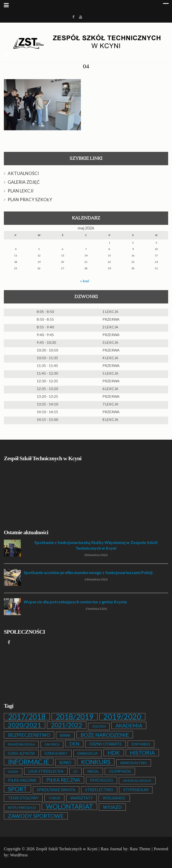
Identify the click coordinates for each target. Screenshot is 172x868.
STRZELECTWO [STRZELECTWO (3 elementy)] (99, 790)
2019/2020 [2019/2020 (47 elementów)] (122, 717)
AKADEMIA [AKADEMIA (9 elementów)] (129, 725)
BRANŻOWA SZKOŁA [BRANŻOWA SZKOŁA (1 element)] (21, 744)
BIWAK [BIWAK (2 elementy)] (65, 735)
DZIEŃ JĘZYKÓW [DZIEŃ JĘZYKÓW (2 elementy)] (21, 753)
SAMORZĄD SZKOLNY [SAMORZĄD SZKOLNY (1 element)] (137, 781)
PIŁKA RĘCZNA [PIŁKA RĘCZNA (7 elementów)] (63, 780)
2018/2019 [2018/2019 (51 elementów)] (75, 717)
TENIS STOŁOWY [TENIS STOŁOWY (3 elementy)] (23, 798)
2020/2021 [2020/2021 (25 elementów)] (25, 725)
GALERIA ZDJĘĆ (24, 182)
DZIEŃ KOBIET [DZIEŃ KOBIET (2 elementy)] (56, 753)
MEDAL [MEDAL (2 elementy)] (93, 771)
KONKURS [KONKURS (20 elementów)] (96, 762)
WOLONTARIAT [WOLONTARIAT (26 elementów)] (69, 806)
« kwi (85, 281)
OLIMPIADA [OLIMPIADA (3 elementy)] (120, 771)
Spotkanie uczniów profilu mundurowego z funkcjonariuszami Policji (88, 572)
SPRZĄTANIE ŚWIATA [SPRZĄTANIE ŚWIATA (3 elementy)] (56, 790)
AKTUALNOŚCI (23, 173)
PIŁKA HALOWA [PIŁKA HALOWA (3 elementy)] (22, 780)
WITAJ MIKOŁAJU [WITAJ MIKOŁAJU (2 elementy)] (22, 808)
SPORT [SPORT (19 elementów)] (17, 789)
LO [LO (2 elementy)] (75, 771)
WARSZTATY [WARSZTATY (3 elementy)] (82, 798)
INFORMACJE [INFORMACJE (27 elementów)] (29, 762)
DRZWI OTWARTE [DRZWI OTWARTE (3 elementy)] (106, 744)
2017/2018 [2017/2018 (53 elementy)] (27, 717)
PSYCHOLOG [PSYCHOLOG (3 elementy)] (102, 780)
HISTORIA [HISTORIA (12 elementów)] (142, 753)
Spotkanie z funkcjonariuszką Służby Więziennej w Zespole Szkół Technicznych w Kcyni (96, 545)
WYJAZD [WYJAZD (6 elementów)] (112, 807)
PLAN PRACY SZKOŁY (30, 200)
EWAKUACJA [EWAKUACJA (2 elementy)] (88, 753)
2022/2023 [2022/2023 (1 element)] (99, 726)
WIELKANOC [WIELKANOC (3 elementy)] (114, 798)
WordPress (19, 855)
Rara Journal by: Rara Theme (126, 849)
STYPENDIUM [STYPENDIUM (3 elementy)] (136, 790)
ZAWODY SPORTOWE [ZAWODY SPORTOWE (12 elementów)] (36, 816)
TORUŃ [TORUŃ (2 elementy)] (54, 798)
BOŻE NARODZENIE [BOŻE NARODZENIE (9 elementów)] (105, 735)
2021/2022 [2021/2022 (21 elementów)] (67, 725)
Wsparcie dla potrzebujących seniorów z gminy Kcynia (75, 602)
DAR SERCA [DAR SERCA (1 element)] (52, 744)
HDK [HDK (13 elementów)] (114, 753)
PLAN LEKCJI (21, 191)
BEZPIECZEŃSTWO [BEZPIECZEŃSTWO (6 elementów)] (29, 735)
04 (86, 66)
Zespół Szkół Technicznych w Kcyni (67, 849)
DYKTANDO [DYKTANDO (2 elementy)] (141, 744)
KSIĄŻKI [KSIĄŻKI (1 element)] (13, 772)
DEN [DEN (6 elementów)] (74, 744)
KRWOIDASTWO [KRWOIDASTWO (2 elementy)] (134, 763)
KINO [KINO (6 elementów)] (65, 762)
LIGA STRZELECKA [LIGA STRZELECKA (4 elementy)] (46, 771)
